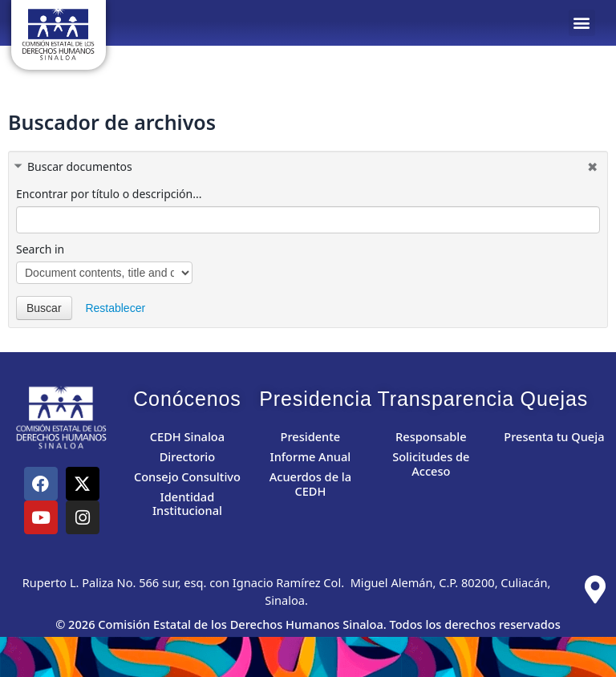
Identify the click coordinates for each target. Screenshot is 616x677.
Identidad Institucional (187, 504)
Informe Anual (311, 456)
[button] (582, 23)
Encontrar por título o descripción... (109, 194)
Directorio (188, 456)
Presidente (311, 436)
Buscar (44, 308)
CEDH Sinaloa (187, 436)
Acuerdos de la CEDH (310, 484)
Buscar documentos (80, 166)
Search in (40, 249)
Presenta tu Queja (554, 436)
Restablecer (115, 308)
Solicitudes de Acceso (431, 464)
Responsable (431, 436)
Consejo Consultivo (187, 476)
